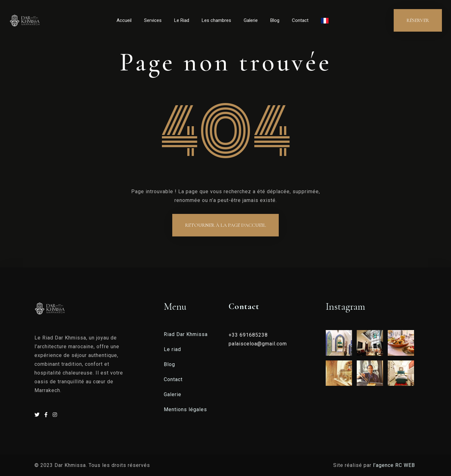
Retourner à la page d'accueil (225, 225)
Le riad (172, 349)
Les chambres (216, 20)
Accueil (124, 20)
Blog (275, 20)
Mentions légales (185, 409)
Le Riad (182, 20)
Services (153, 20)
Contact (300, 20)
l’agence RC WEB (395, 465)
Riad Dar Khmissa (186, 334)
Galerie (251, 20)
